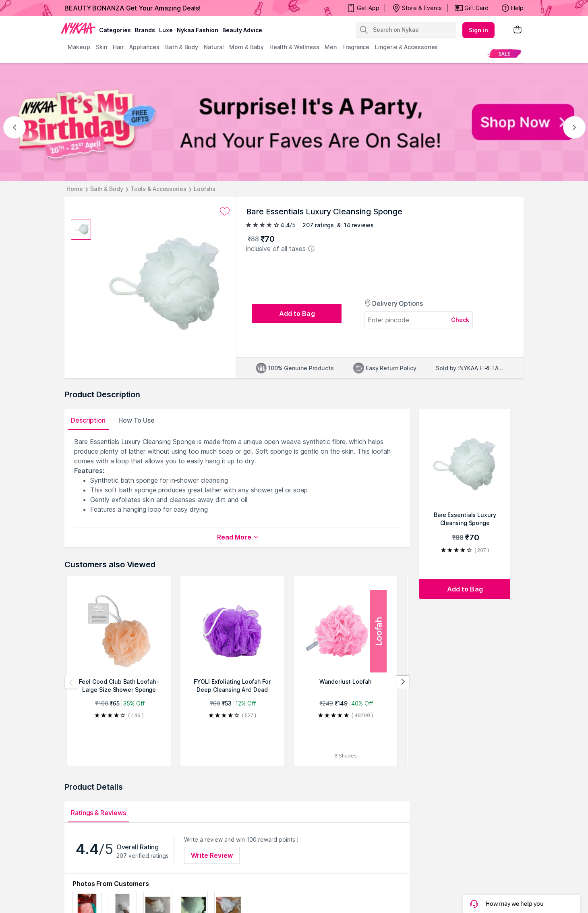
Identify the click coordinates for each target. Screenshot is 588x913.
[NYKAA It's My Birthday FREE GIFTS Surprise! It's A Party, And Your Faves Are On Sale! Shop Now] (294, 122)
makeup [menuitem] (79, 47)
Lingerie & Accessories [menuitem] (406, 47)
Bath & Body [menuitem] (182, 47)
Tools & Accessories (158, 189)
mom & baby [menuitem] (246, 47)
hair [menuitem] (118, 47)
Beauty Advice (242, 30)
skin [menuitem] (102, 47)
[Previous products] (71, 682)
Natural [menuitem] (214, 47)
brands (145, 30)
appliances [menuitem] (144, 47)
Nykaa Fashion (198, 30)
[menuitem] (504, 53)
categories (115, 30)
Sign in (478, 30)
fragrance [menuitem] (356, 47)
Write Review (212, 855)
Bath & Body (107, 189)
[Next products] (403, 682)
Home (75, 189)
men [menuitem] (331, 47)
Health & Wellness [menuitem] (294, 47)
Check (460, 320)
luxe (166, 30)
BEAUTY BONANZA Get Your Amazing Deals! (133, 8)
